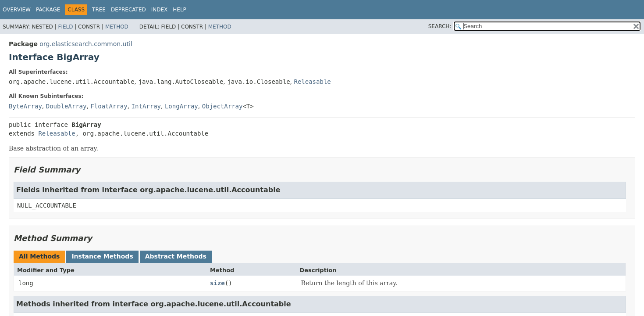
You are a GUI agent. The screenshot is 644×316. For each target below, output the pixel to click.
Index (160, 10)
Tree (99, 10)
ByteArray (25, 106)
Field (65, 27)
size (217, 283)
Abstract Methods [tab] (176, 256)
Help (180, 10)
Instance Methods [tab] (102, 256)
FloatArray (109, 106)
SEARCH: (440, 26)
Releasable (312, 82)
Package (48, 10)
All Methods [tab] (39, 256)
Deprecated (128, 10)
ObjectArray (222, 106)
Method (117, 27)
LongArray (181, 106)
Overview (17, 10)
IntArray (146, 106)
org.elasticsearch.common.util (86, 44)
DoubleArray (66, 106)
